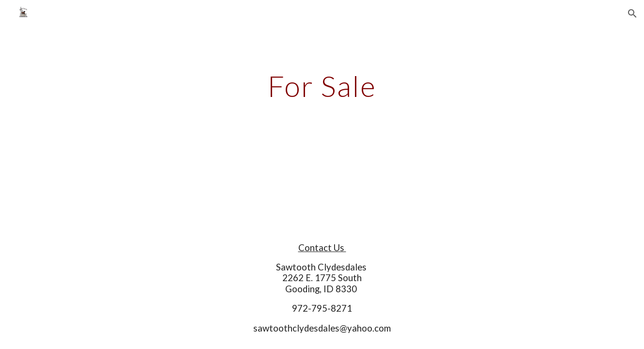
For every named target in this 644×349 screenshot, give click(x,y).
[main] (322, 86)
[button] (632, 14)
